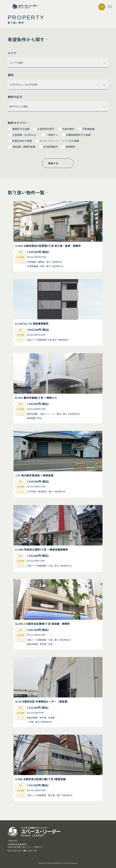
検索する (53, 163)
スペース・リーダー (25, 6)
